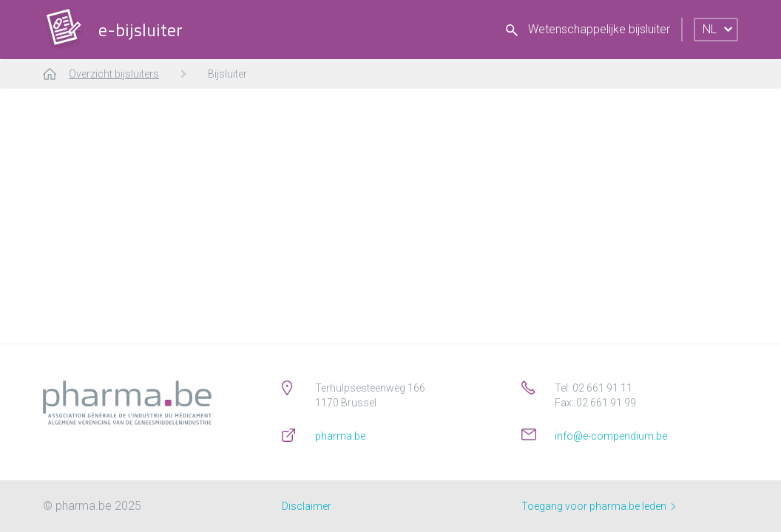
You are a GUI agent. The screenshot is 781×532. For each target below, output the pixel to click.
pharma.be (340, 436)
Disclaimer (307, 506)
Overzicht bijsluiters (114, 74)
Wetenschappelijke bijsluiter (588, 29)
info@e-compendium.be (611, 436)
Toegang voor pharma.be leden (598, 506)
